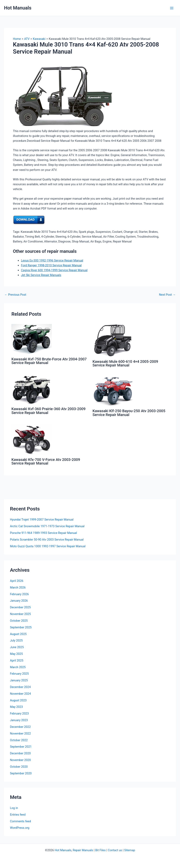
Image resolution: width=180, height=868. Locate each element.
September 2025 (21, 627)
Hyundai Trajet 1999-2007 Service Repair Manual (42, 520)
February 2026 (19, 594)
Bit (97, 850)
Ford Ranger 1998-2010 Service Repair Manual (51, 265)
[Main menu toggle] (172, 8)
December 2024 (20, 687)
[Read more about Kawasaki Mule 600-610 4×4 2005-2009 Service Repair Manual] (113, 340)
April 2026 (17, 581)
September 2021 (21, 747)
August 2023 (18, 700)
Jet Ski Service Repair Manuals (41, 275)
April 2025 (17, 661)
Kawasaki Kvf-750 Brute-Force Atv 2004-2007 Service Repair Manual (49, 361)
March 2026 (18, 587)
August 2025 (18, 634)
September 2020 (21, 773)
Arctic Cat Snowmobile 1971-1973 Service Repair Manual (47, 526)
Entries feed (18, 815)
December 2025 (20, 607)
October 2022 (19, 740)
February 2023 (19, 713)
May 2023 (16, 707)
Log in (14, 808)
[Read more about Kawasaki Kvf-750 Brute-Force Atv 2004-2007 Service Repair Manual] (32, 339)
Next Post (167, 295)
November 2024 (20, 694)
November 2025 (20, 614)
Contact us (115, 850)
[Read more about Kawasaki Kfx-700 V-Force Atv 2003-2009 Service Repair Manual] (32, 439)
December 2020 (20, 753)
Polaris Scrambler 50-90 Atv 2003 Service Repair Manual (47, 540)
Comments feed (20, 821)
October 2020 (19, 767)
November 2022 (20, 734)
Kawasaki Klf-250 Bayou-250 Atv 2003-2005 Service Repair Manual (129, 413)
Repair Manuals (83, 850)
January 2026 (19, 601)
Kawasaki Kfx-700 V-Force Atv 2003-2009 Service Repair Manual (46, 461)
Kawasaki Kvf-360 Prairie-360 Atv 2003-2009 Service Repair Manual (48, 411)
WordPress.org (20, 828)
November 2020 (20, 760)
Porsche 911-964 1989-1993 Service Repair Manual (43, 533)
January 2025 (19, 680)
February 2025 (19, 674)
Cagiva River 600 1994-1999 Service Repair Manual (54, 270)
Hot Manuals (18, 8)
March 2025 (18, 667)
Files (103, 850)
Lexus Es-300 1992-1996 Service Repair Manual (52, 260)
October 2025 (19, 621)
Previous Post (15, 295)
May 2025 (16, 654)
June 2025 (17, 647)
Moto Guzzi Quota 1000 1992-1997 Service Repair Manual (48, 546)
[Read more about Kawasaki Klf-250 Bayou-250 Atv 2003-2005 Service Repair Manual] (113, 391)
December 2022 (20, 727)
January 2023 (19, 720)
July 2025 (16, 640)
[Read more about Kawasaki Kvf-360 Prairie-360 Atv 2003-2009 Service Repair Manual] (32, 390)
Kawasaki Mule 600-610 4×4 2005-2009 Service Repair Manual (125, 363)
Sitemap (130, 850)
